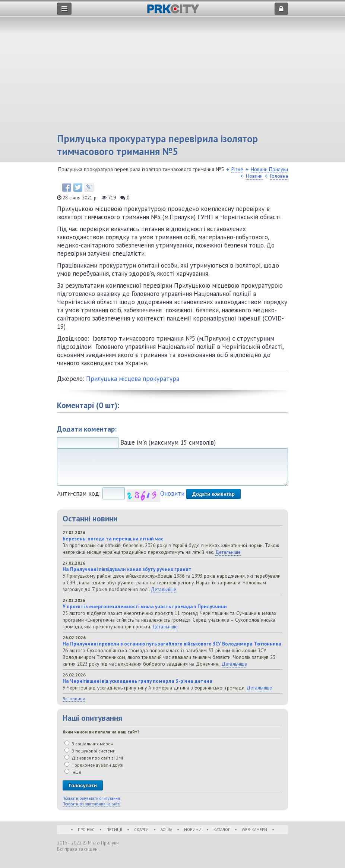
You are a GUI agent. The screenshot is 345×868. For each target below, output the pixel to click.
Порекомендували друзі (94, 765)
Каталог (222, 830)
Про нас (86, 830)
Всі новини (74, 699)
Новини (254, 176)
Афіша (166, 830)
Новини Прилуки (269, 169)
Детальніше (228, 552)
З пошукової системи (90, 751)
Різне (237, 169)
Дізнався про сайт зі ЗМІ (94, 758)
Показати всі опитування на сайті (91, 804)
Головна (279, 176)
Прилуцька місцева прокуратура (133, 379)
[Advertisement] (172, 76)
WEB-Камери (254, 830)
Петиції (114, 830)
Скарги (141, 830)
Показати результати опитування (91, 798)
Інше (73, 772)
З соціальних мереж (89, 744)
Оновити (172, 493)
